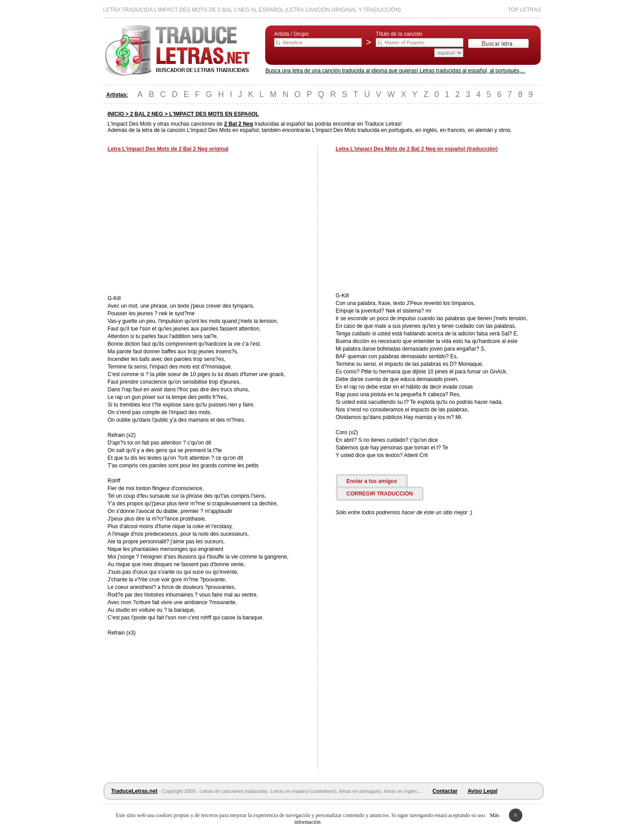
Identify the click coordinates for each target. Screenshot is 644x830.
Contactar (445, 791)
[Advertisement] (183, 224)
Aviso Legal (482, 791)
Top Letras (524, 10)
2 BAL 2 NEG (147, 114)
